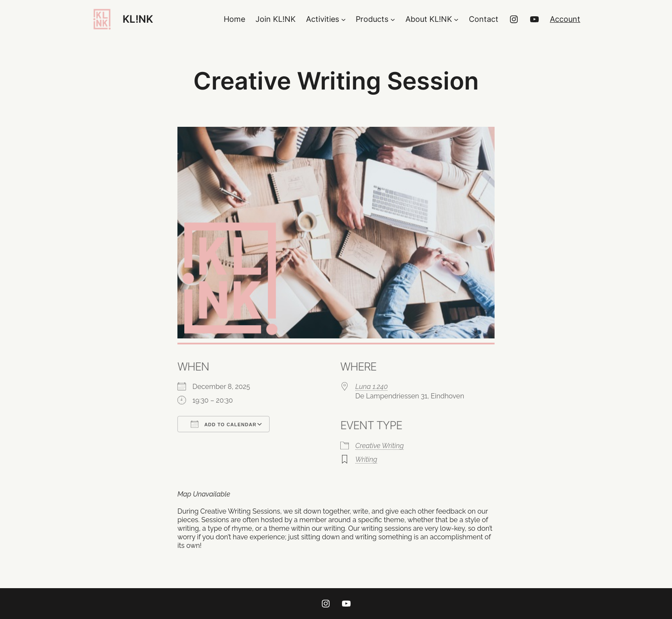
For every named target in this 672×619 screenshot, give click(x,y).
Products (372, 19)
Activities (322, 19)
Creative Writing (379, 446)
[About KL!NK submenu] (456, 19)
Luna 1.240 (372, 387)
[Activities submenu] (343, 19)
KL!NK (138, 19)
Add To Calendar (223, 424)
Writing (366, 459)
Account (565, 19)
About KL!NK (429, 19)
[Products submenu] (393, 19)
